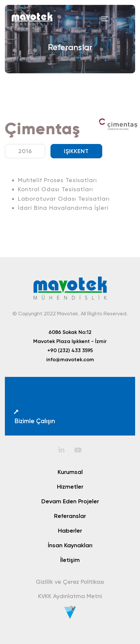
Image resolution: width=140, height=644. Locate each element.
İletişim (70, 560)
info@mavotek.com (70, 359)
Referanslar (70, 516)
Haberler (70, 531)
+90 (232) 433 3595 (70, 350)
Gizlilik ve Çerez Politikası (70, 582)
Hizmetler (70, 487)
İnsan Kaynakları (70, 545)
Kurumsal (70, 472)
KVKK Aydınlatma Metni (70, 596)
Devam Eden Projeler (70, 501)
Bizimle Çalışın (34, 417)
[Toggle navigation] (105, 19)
